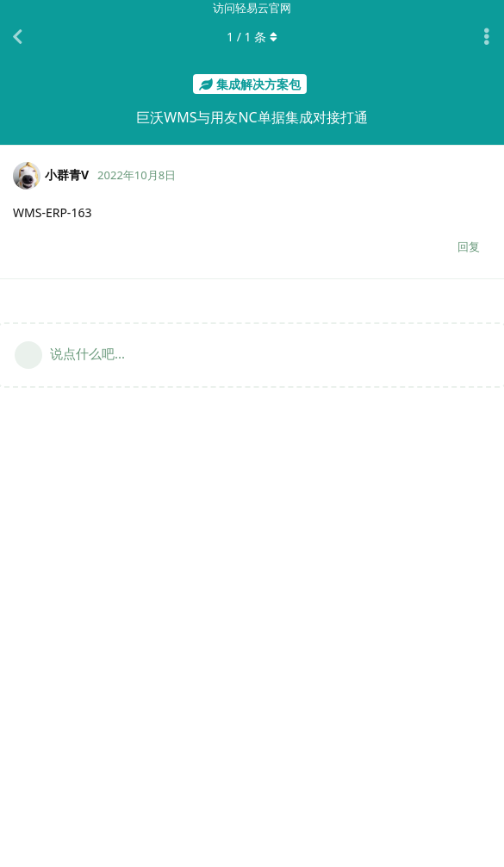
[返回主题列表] (17, 37)
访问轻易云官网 (252, 8)
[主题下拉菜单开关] (487, 37)
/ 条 (252, 37)
